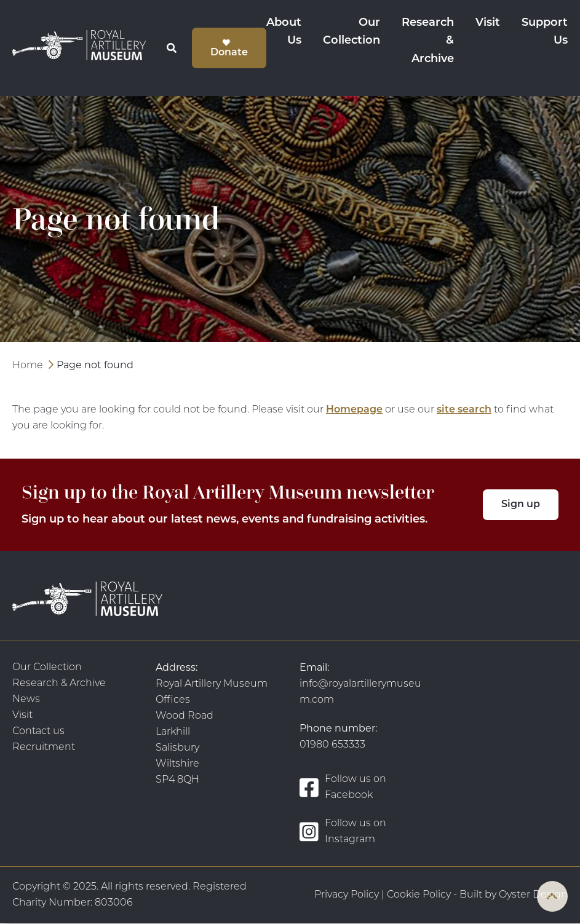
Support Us (545, 32)
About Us (284, 32)
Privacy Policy (347, 895)
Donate (229, 53)
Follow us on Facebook (343, 788)
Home (28, 366)
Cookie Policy (419, 895)
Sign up (521, 505)
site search (464, 410)
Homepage (354, 410)
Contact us (38, 732)
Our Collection (352, 32)
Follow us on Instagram (343, 832)
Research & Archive (428, 41)
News (26, 700)
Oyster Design (533, 895)
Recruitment (44, 748)
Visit (488, 23)
